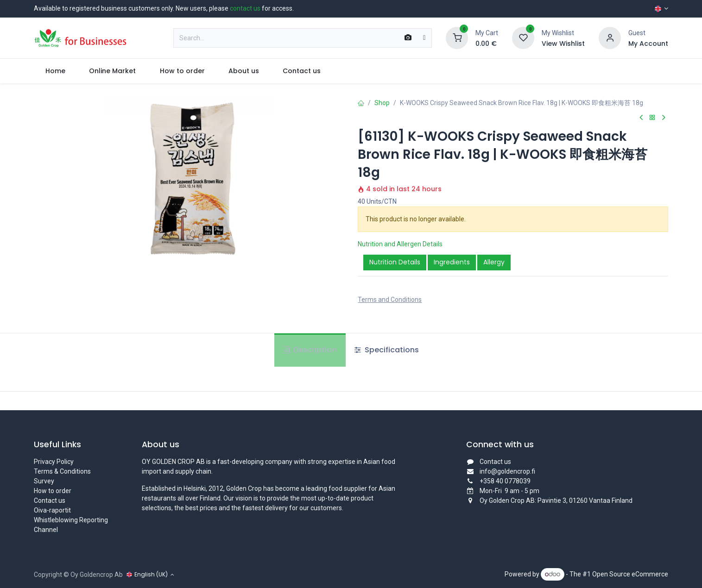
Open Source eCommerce (630, 574)
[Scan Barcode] (408, 38)
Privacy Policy (54, 462)
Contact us (50, 500)
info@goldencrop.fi (507, 471)
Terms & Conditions (62, 471)
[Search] (424, 38)
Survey (44, 481)
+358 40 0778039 (505, 481)
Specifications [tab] (387, 350)
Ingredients (452, 262)
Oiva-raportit (52, 510)
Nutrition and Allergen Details (400, 244)
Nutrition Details (395, 262)
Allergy (494, 262)
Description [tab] (310, 350)
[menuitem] (56, 71)
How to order (53, 491)
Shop (382, 103)
